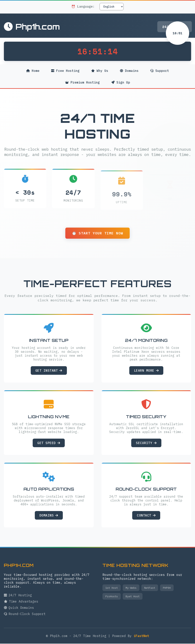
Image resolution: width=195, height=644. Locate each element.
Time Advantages (21, 602)
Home (32, 71)
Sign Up (121, 82)
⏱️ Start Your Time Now (97, 233)
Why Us (100, 71)
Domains (129, 71)
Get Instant (49, 371)
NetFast (150, 588)
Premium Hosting (82, 84)
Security (146, 443)
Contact (146, 516)
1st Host (112, 588)
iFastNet (141, 636)
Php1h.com (32, 27)
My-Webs (131, 588)
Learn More (146, 371)
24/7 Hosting (18, 596)
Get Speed (49, 443)
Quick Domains (19, 608)
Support (160, 71)
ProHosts (112, 597)
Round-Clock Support (25, 614)
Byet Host (133, 597)
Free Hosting (65, 71)
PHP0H (167, 588)
